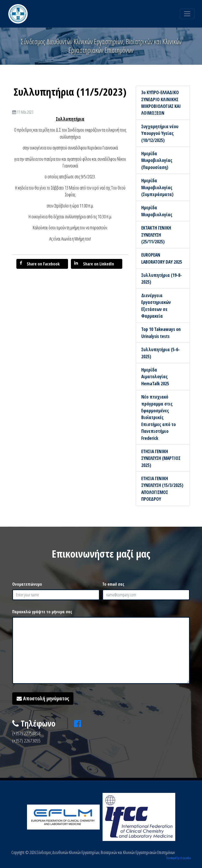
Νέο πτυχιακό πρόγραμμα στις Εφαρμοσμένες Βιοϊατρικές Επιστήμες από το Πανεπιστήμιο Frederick (159, 417)
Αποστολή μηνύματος (43, 698)
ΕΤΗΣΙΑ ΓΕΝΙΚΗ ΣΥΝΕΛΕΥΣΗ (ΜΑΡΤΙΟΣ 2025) (161, 458)
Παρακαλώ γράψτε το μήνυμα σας (42, 612)
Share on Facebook (40, 264)
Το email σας (113, 584)
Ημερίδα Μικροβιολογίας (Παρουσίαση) (157, 160)
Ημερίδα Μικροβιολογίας (157, 211)
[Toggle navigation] (187, 14)
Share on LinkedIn (94, 264)
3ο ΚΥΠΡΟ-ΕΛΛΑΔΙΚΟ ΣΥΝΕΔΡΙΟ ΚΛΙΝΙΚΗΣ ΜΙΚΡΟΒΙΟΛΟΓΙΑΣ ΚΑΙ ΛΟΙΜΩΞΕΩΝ (161, 103)
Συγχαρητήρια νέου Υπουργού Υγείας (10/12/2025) (160, 133)
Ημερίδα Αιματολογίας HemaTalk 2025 (155, 377)
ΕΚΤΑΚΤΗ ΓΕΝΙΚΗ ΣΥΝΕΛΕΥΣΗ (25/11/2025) (156, 235)
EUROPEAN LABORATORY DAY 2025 (162, 258)
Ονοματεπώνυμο (27, 584)
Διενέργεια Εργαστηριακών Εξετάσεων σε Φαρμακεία (156, 306)
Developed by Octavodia (178, 858)
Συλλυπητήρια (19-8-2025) (161, 278)
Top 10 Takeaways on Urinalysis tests (161, 332)
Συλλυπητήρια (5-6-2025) (160, 353)
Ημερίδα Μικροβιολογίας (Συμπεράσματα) (157, 187)
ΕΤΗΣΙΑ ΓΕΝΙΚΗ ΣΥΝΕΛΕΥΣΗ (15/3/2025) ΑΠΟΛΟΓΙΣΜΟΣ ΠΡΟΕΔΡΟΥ (162, 489)
